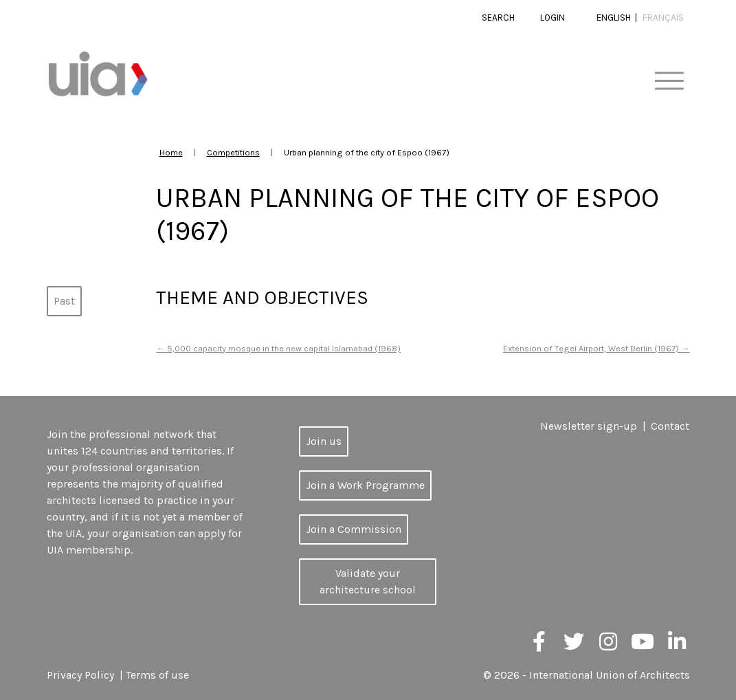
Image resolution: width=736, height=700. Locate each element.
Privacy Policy (80, 675)
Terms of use (157, 675)
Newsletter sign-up (589, 426)
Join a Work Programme (365, 485)
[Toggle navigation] (669, 81)
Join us (324, 441)
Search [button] (498, 18)
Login (553, 18)
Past (64, 301)
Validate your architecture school (368, 581)
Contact (670, 426)
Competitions (233, 152)
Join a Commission (354, 529)
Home (171, 152)
